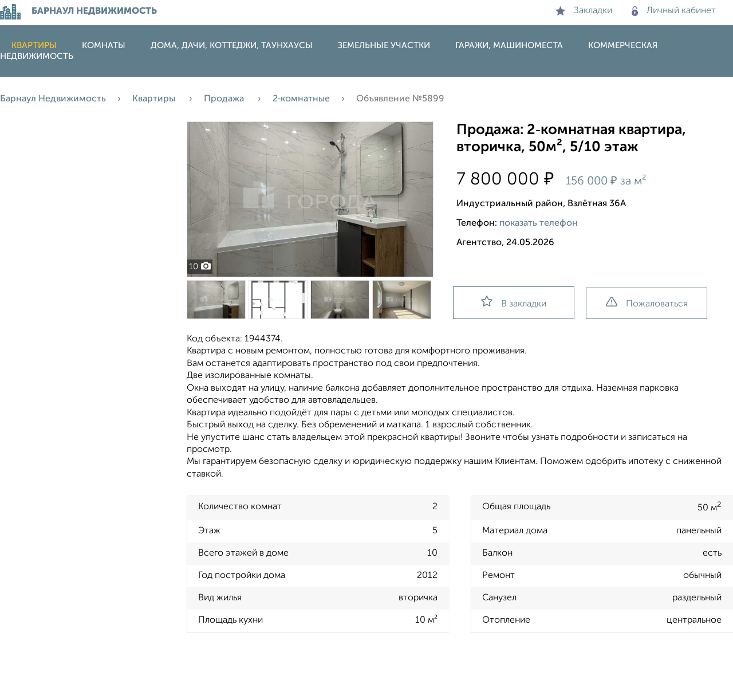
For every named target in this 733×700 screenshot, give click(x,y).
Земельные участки (384, 46)
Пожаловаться (647, 303)
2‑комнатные (301, 99)
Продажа (225, 99)
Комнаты (104, 46)
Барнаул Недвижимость (53, 99)
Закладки (584, 11)
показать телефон (539, 223)
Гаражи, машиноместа (509, 46)
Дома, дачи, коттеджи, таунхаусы (232, 46)
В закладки (514, 302)
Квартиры (34, 46)
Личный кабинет (674, 11)
